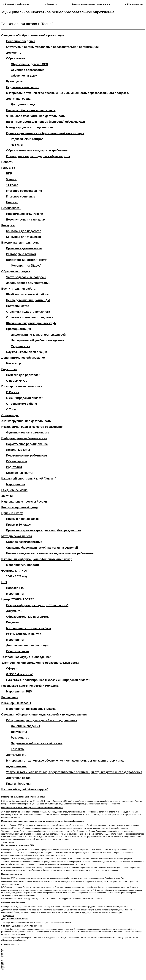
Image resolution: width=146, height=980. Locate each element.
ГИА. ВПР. (8, 168)
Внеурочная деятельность (20, 243)
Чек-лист (17, 145)
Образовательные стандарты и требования (37, 150)
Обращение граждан (16, 271)
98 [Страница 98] (2, 961)
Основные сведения (21, 41)
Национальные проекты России (24, 502)
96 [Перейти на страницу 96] (2, 956)
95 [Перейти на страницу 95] (2, 954)
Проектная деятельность (24, 248)
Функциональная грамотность (28, 432)
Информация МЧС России (25, 214)
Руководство (15, 81)
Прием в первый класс (22, 519)
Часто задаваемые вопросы (26, 277)
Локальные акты (18, 450)
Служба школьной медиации (27, 352)
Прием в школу (12, 513)
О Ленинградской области (25, 398)
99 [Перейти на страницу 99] (2, 963)
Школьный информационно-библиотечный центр (37, 559)
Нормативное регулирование (27, 444)
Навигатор (14, 363)
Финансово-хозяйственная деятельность (36, 116)
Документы (14, 53)
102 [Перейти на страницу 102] (3, 969)
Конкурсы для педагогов (24, 231)
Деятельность (16, 755)
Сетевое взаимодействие (24, 542)
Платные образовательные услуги (31, 110)
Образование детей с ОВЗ (29, 64)
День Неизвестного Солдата (15, 919)
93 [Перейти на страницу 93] (2, 950)
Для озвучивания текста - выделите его (91, 4)
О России (13, 392)
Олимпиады (10, 415)
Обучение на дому (24, 76)
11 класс (12, 185)
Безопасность (11, 208)
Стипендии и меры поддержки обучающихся (38, 156)
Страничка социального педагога (30, 317)
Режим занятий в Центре (24, 634)
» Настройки (51, 4)
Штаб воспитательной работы (28, 294)
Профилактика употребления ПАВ (18, 845)
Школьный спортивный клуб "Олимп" (29, 478)
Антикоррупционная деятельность (26, 421)
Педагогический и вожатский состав (37, 743)
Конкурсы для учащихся (23, 237)
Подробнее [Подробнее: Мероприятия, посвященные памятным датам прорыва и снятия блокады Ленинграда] (8, 842)
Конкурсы (8, 225)
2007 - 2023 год (16, 576)
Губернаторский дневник (13, 902)
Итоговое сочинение (21, 196)
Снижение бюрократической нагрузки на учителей (42, 548)
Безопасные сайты (20, 473)
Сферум (12, 668)
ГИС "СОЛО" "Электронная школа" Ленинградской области (48, 680)
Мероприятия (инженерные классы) (32, 709)
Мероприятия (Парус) (26, 266)
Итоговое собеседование (24, 191)
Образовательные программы (28, 617)
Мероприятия (20, 346)
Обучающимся (16, 461)
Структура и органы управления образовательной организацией (52, 47)
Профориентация (19, 329)
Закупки (7, 496)
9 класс (11, 179)
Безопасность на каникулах (26, 219)
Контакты (18, 749)
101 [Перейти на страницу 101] (3, 967)
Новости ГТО (15, 588)
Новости (7, 162)
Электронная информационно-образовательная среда (40, 663)
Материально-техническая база (29, 628)
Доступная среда (23, 104)
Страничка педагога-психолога (28, 312)
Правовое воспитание (12, 874)
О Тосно (12, 409)
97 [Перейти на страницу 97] (2, 958)
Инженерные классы (16, 703)
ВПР (9, 173)
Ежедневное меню (14, 490)
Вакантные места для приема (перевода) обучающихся (46, 122)
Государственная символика (22, 386)
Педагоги (13, 622)
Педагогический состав (23, 87)
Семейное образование (28, 70)
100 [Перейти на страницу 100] (3, 965)
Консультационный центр (20, 507)
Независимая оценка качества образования (32, 427)
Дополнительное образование (23, 358)
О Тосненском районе (22, 404)
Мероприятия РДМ (19, 691)
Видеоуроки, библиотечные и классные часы (23, 797)
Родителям (9, 369)
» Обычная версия (134, 4)
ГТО (4, 582)
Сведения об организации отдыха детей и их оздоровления (44, 714)
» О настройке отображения (16, 4)
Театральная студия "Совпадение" (26, 657)
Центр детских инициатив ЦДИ (28, 300)
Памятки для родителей (23, 375)
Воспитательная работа (18, 289)
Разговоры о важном (21, 254)
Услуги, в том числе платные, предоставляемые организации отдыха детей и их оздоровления (74, 772)
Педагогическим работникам (26, 455)
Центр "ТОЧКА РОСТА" (18, 599)
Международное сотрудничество (30, 127)
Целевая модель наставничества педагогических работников (50, 553)
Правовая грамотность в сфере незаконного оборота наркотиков (32, 808)
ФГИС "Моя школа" (20, 674)
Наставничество (18, 306)
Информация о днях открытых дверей (38, 335)
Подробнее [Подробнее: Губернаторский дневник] (8, 916)
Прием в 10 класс (18, 525)
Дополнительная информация (28, 645)
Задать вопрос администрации (28, 283)
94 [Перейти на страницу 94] (2, 952)
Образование (16, 58)
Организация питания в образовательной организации (45, 133)
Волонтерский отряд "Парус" (27, 260)
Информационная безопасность (24, 438)
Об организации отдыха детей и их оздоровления (42, 720)
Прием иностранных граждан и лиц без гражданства (43, 530)
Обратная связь (17, 651)
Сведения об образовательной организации (33, 35)
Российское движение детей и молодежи (30, 686)
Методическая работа (17, 536)
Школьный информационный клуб (31, 323)
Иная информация (19, 784)
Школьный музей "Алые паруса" (25, 789)
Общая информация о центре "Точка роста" (37, 605)
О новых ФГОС (17, 381)
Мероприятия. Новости (23, 565)
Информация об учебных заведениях (38, 340)
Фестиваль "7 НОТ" (15, 571)
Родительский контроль (28, 139)
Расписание (10, 697)
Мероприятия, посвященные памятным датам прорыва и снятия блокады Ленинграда (42, 821)
